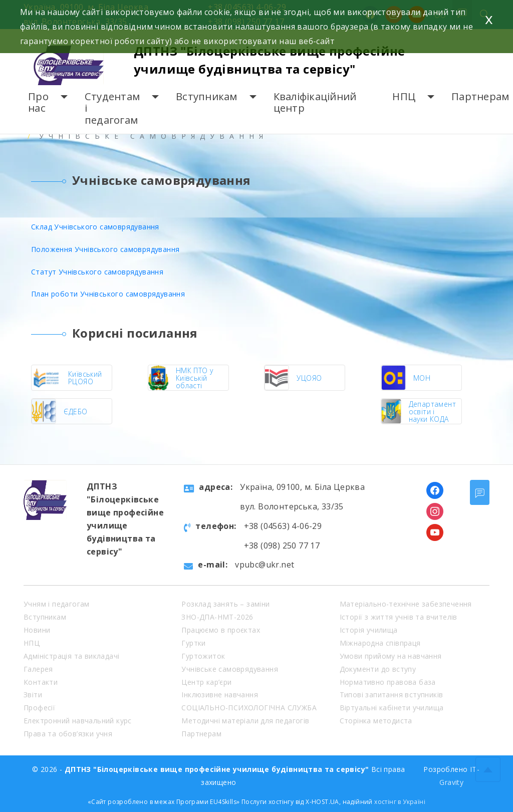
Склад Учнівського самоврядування (95, 227)
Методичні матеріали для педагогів (245, 721)
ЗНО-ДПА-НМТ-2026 (217, 617)
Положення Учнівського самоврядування (105, 249)
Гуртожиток (203, 656)
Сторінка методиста (376, 721)
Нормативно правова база (388, 682)
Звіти (33, 695)
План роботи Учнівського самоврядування (108, 294)
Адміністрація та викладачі (71, 656)
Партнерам (480, 96)
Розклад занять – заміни (225, 604)
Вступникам (207, 96)
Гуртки (193, 643)
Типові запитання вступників (392, 695)
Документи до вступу (378, 669)
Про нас (38, 102)
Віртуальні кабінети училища (392, 708)
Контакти (41, 682)
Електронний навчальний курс (78, 721)
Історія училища (369, 630)
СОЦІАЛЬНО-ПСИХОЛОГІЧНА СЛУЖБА (249, 708)
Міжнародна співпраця (380, 643)
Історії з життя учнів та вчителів (399, 617)
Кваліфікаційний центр (315, 102)
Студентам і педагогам (112, 108)
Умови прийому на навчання (391, 656)
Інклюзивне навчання (220, 695)
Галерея (38, 669)
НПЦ (404, 96)
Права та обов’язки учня (68, 734)
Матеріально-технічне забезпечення (406, 604)
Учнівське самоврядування (230, 669)
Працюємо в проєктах (221, 630)
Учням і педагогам (57, 604)
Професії (39, 708)
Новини (37, 630)
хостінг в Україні (400, 802)
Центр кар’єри (206, 682)
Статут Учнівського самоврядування (97, 272)
